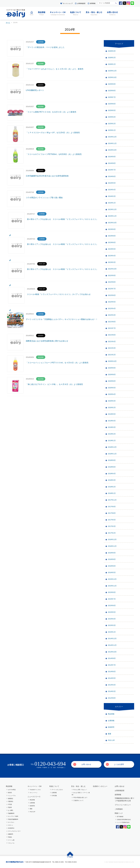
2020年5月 (112, 388)
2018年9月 (112, 460)
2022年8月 (112, 282)
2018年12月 (112, 447)
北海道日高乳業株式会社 (124, 820)
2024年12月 (112, 137)
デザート (11, 825)
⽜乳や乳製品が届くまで (80, 798)
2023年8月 (112, 236)
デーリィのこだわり (57, 790)
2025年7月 (112, 97)
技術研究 (111, 727)
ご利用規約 (119, 809)
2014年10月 (112, 652)
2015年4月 (112, 619)
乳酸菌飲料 (11, 813)
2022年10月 (112, 269)
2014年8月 (112, 658)
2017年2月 (112, 533)
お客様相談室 (81, 3)
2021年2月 (112, 355)
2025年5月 (112, 110)
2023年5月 (112, 249)
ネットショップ (68, 3)
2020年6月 (112, 381)
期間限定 (11, 799)
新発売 (10, 793)
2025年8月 (112, 91)
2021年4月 (112, 341)
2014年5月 (112, 678)
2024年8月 (112, 163)
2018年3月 (112, 480)
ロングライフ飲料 (13, 816)
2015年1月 (112, 632)
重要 (110, 734)
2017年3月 (112, 526)
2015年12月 (112, 579)
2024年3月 (112, 196)
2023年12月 (112, 209)
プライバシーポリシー (123, 805)
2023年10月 (112, 223)
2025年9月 (112, 84)
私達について (54, 786)
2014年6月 (112, 672)
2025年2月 (112, 124)
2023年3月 (112, 262)
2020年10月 (112, 361)
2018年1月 (112, 493)
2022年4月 (112, 308)
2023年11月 (112, 216)
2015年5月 (112, 612)
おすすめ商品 (12, 790)
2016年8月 (112, 559)
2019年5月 (112, 414)
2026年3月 (112, 51)
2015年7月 (112, 599)
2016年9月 (112, 553)
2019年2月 (112, 434)
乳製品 (10, 837)
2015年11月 (112, 586)
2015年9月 (112, 592)
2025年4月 (112, 117)
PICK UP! (111, 740)
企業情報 (111, 721)
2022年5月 (112, 302)
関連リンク (119, 813)
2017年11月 (112, 500)
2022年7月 (112, 289)
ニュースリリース (34, 797)
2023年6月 (112, 242)
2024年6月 (112, 176)
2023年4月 (112, 256)
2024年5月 (112, 183)
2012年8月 (112, 698)
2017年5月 (112, 520)
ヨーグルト (11, 822)
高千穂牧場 (120, 817)
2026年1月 (112, 64)
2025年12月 (112, 71)
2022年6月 (112, 295)
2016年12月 (112, 539)
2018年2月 (112, 487)
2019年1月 (112, 441)
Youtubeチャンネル (35, 790)
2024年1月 (112, 203)
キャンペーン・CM (34, 786)
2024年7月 (112, 170)
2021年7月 (112, 328)
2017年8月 (112, 513)
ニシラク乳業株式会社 (123, 822)
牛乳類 (10, 804)
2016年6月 (112, 566)
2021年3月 (112, 348)
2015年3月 (112, 625)
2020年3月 (112, 401)
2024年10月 (112, 150)
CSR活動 (54, 796)
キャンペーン (34, 793)
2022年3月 (112, 315)
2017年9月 (112, 507)
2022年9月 (112, 275)
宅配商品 (11, 801)
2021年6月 (112, 335)
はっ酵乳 (11, 810)
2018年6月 (112, 467)
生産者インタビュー (100, 786)
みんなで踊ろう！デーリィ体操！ (81, 794)
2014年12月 (112, 639)
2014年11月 (112, 645)
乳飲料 (10, 807)
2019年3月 (112, 427)
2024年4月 (112, 190)
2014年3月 (112, 691)
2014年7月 (112, 665)
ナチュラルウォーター (14, 831)
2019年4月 (112, 421)
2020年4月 (112, 394)
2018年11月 (112, 454)
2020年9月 (112, 368)
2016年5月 (112, 572)
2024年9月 (112, 157)
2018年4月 (112, 474)
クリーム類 (11, 840)
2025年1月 (112, 130)
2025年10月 (112, 77)
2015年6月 (112, 605)
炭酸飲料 (11, 834)
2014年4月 (112, 685)
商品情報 (111, 714)
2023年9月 (112, 229)
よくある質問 (119, 764)
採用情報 (93, 3)
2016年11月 (112, 546)
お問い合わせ (86, 764)
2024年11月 (112, 143)
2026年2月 (112, 58)
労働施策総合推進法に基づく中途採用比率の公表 (124, 799)
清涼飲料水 (11, 828)
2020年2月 (112, 408)
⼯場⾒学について (78, 800)
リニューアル (12, 796)
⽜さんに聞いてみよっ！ (80, 790)
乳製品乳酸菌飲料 (13, 819)
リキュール (11, 843)
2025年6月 (112, 104)
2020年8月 (112, 375)
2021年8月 (112, 322)
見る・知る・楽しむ (78, 786)
